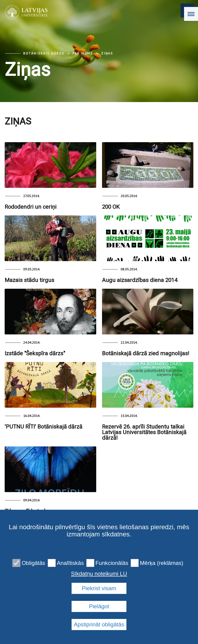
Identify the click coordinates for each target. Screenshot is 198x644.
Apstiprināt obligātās (99, 624)
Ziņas (107, 53)
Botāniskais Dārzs (44, 53)
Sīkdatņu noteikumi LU (99, 574)
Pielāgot (99, 606)
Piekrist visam (99, 588)
